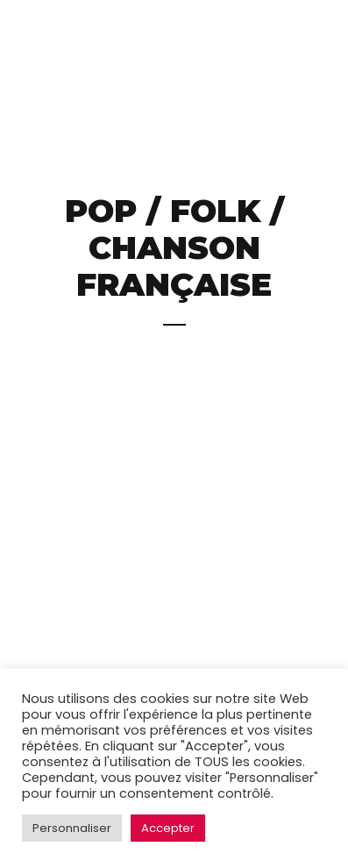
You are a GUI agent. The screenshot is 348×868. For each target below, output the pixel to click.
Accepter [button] (168, 828)
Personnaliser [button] (72, 828)
